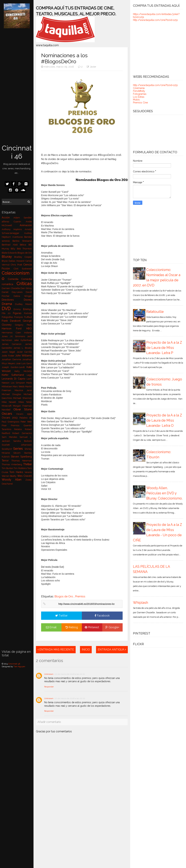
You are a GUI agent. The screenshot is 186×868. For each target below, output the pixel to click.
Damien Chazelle (11, 288)
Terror (7, 460)
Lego (29, 375)
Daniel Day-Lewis (14, 292)
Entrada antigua (112, 650)
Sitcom (19, 453)
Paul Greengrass (11, 422)
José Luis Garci (24, 363)
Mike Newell (10, 402)
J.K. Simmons (18, 336)
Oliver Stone (23, 409)
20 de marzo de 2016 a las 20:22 (70, 698)
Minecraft (7, 406)
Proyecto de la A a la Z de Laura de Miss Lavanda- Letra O (164, 420)
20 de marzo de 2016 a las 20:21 (70, 674)
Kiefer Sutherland (14, 375)
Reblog (72, 627)
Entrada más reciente (56, 650)
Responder (49, 687)
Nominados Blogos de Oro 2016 (102, 180)
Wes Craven (25, 476)
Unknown (49, 674)
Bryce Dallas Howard (14, 261)
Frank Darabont (12, 321)
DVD (8, 309)
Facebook (102, 616)
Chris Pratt (17, 265)
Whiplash (140, 603)
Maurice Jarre (23, 390)
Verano (28, 472)
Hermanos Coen (13, 333)
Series (19, 448)
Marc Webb (19, 387)
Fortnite (28, 313)
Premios (17, 425)
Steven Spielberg (21, 456)
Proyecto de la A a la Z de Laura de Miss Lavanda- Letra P (164, 348)
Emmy (18, 309)
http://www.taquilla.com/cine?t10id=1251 (155, 20)
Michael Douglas (13, 394)
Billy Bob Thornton (21, 249)
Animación (26, 225)
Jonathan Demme (12, 359)
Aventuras (18, 237)
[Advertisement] (17, 87)
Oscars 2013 (11, 418)
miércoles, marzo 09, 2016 (58, 67)
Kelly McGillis (23, 371)
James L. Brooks (23, 348)
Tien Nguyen (19, 667)
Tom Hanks (17, 472)
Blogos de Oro (25, 253)
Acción (8, 217)
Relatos (20, 429)
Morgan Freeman (22, 406)
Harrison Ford (14, 328)
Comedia (15, 279)
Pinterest (92, 627)
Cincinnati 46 (17, 152)
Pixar (6, 425)
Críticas (24, 284)
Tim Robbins (20, 468)
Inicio (86, 650)
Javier (93, 67)
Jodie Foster (9, 356)
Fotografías (8, 317)
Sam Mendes (11, 437)
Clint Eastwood (23, 269)
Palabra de (26, 418)
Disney (28, 300)
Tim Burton (8, 468)
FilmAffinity (139, 91)
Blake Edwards (10, 253)
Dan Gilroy (26, 288)
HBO (29, 328)
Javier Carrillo (24, 352)
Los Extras (139, 97)
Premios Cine (140, 103)
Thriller (27, 464)
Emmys (27, 309)
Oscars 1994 (24, 414)
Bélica (24, 245)
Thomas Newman (22, 461)
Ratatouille (155, 312)
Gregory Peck (23, 325)
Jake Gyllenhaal (23, 340)
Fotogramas (140, 94)
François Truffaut (23, 317)
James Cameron (13, 344)
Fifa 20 (7, 313)
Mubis (136, 100)
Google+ (112, 627)
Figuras (18, 313)
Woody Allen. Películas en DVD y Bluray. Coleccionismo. (164, 493)
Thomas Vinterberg (12, 464)
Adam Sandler (23, 218)
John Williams (23, 355)
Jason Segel (9, 352)
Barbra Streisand (22, 241)
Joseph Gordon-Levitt (14, 367)
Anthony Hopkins (13, 229)
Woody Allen (14, 480)
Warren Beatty (9, 476)
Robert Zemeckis (22, 433)
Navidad (8, 410)
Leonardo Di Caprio (14, 379)
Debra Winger (23, 296)
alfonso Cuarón (14, 222)
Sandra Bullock (23, 441)
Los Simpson (19, 383)
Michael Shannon (22, 398)
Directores (13, 300)
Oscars (9, 413)
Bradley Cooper (23, 257)
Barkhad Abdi (11, 245)
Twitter (61, 616)
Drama (8, 304)
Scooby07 (8, 449)
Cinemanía (139, 88)
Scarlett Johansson (17, 445)
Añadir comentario (49, 722)
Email (51, 627)
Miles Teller (25, 402)
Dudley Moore (23, 304)
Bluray (8, 256)
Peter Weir (26, 422)
